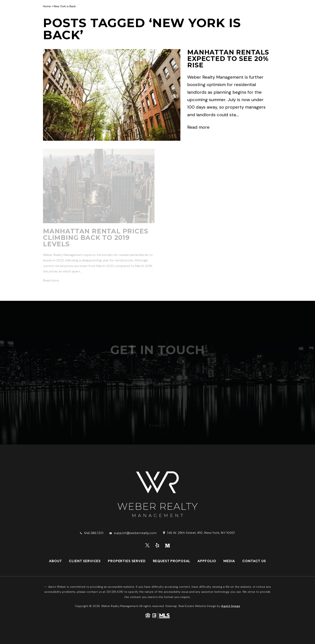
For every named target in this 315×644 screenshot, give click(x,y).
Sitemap (171, 606)
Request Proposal (211, 13)
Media (260, 13)
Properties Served (172, 13)
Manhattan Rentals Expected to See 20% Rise (228, 59)
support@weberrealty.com (135, 533)
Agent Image (231, 606)
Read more (198, 127)
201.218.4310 (115, 592)
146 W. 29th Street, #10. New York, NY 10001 (201, 533)
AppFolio (241, 13)
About (111, 13)
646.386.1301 (94, 533)
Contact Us (116, 16)
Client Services (135, 13)
